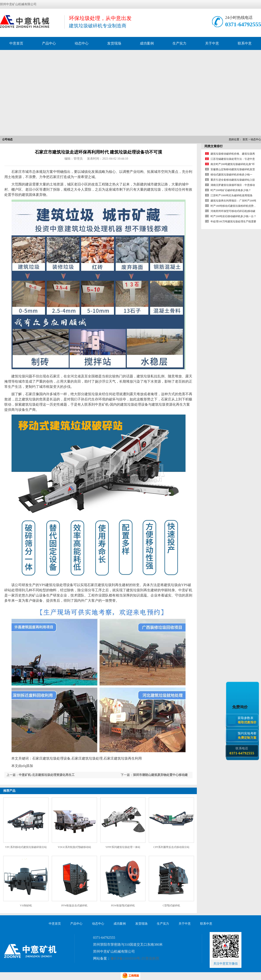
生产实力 (179, 43)
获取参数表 (248, 720)
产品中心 (49, 43)
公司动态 (7, 139)
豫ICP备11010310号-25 (128, 958)
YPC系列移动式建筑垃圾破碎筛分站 (26, 847)
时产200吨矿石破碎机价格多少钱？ (231, 190)
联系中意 (245, 43)
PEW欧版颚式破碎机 (123, 906)
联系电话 (242, 751)
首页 (245, 139)
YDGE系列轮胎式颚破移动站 (74, 847)
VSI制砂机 (26, 906)
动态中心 (82, 43)
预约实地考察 (248, 736)
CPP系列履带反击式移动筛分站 (171, 847)
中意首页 (16, 43)
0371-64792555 (243, 24)
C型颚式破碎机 (171, 906)
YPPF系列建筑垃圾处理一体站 (123, 847)
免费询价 (241, 707)
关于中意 (212, 43)
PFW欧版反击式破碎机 (74, 906)
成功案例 (147, 43)
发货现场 (114, 43)
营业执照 (152, 958)
